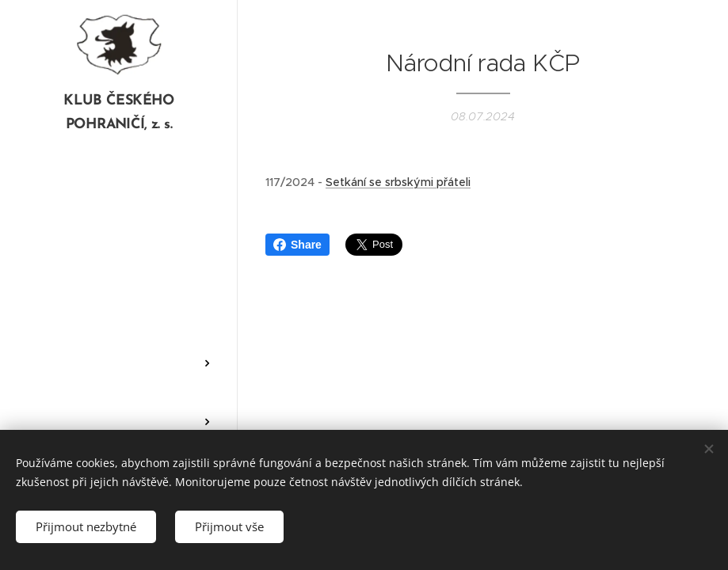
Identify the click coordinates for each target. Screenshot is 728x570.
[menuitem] (119, 199)
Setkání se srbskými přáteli (398, 182)
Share (297, 245)
